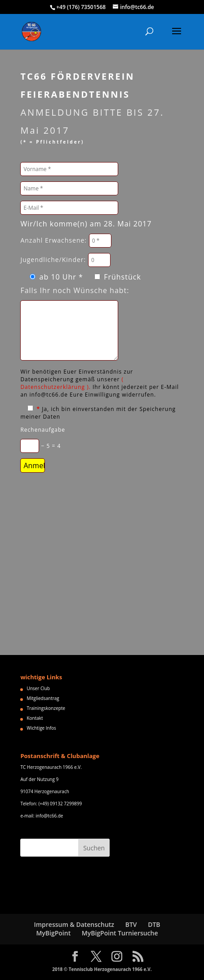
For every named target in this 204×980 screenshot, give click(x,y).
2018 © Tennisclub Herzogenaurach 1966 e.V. (102, 969)
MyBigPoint (53, 933)
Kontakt (35, 718)
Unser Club (38, 688)
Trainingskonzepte (46, 708)
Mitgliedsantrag (43, 698)
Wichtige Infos (41, 728)
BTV (131, 924)
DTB (154, 924)
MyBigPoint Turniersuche (120, 933)
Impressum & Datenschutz (74, 924)
